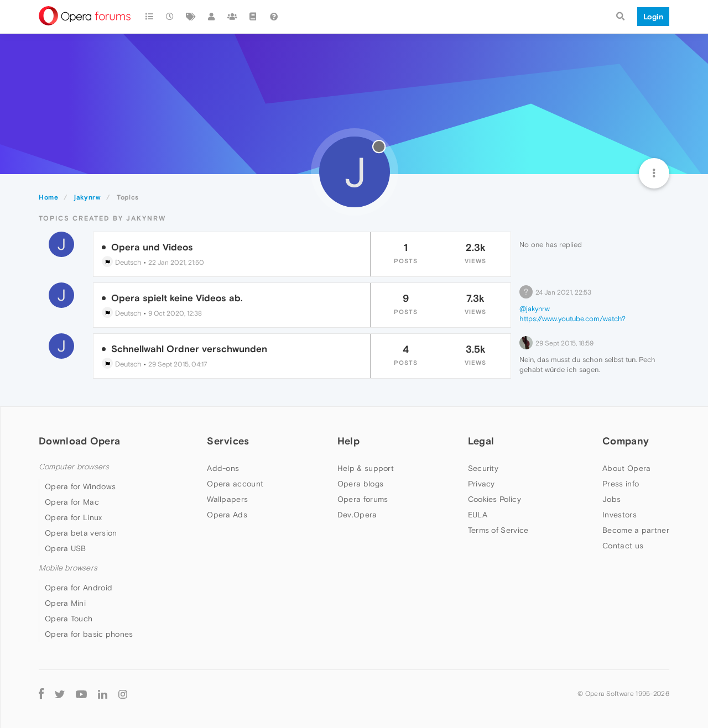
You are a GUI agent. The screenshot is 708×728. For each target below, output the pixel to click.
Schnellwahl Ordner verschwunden (189, 349)
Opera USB (66, 548)
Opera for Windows (80, 486)
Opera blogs (360, 484)
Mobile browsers (68, 568)
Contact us (623, 546)
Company (626, 441)
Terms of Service (498, 530)
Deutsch (122, 262)
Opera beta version (81, 533)
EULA (478, 515)
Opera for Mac (72, 502)
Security (483, 468)
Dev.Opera (357, 515)
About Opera (626, 468)
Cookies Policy (494, 499)
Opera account (235, 484)
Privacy (481, 484)
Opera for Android (79, 588)
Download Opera (79, 441)
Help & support (366, 468)
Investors (619, 515)
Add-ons (223, 468)
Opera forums (363, 499)
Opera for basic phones (89, 634)
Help (348, 441)
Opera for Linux (74, 517)
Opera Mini (65, 603)
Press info (621, 484)
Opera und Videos (152, 247)
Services (228, 441)
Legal (481, 441)
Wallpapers (227, 499)
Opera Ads (227, 515)
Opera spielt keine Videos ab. (177, 298)
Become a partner (636, 530)
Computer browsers (74, 467)
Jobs (611, 499)
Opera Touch (69, 619)
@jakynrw (535, 309)
